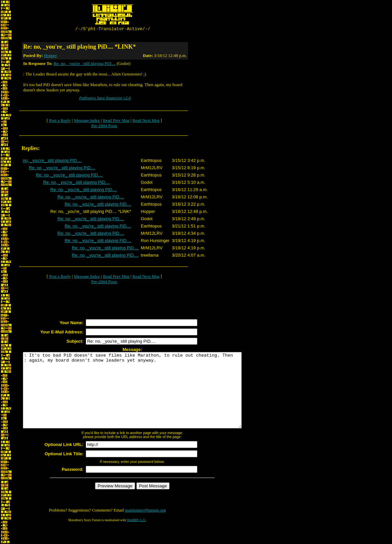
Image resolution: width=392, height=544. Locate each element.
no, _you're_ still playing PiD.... (52, 161)
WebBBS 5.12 (136, 536)
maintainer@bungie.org (146, 526)
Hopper (50, 56)
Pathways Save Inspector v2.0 (105, 99)
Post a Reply (60, 121)
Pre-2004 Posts (104, 127)
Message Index (87, 121)
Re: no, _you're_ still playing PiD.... (85, 64)
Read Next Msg (146, 121)
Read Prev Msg (116, 121)
